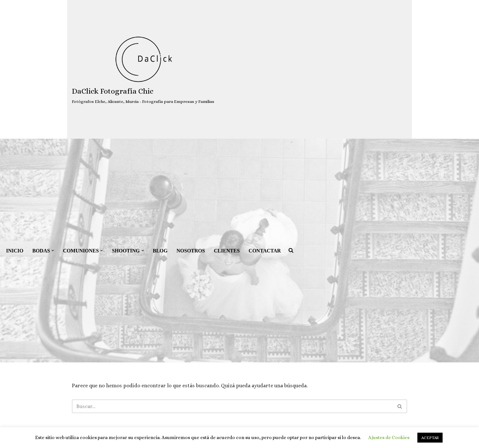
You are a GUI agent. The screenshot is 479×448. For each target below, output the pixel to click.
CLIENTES (227, 251)
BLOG (160, 251)
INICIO (15, 251)
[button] (53, 251)
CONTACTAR (265, 251)
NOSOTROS (191, 251)
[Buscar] (232, 406)
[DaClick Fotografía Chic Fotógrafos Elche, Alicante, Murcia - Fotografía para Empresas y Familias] (143, 70)
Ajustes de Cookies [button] (389, 437)
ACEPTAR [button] (430, 438)
